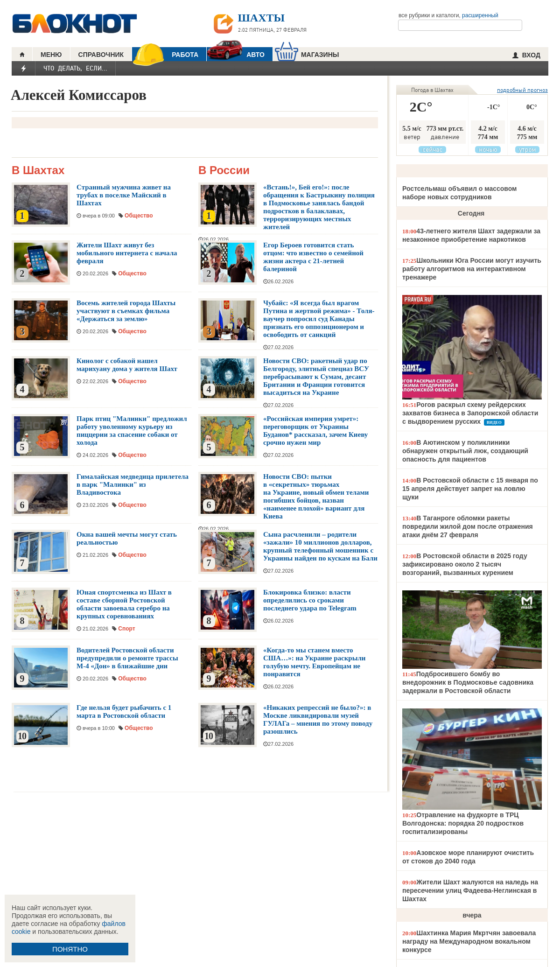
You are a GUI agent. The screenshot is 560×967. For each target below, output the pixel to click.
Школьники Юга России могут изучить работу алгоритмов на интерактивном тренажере (472, 269)
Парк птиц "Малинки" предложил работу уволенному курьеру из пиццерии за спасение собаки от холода (132, 431)
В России (224, 171)
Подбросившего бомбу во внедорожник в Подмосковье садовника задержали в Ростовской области (468, 682)
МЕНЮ (51, 55)
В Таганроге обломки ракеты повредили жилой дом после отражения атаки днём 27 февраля (468, 526)
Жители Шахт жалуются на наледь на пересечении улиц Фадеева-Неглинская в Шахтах (470, 890)
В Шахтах (38, 171)
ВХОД (526, 55)
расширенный (480, 15)
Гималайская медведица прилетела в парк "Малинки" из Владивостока (133, 484)
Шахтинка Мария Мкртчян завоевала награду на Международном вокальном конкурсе (469, 941)
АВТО (236, 54)
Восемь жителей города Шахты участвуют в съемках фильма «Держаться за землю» (126, 311)
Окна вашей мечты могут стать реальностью (127, 538)
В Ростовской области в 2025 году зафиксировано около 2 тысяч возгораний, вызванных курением (465, 564)
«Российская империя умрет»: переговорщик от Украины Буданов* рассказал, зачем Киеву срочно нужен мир (315, 431)
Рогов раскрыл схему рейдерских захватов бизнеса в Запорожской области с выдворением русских (470, 413)
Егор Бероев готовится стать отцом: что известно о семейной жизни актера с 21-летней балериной (313, 257)
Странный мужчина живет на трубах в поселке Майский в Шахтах (124, 195)
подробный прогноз (522, 90)
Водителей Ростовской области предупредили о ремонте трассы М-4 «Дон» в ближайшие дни (127, 658)
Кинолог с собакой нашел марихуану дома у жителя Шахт (127, 365)
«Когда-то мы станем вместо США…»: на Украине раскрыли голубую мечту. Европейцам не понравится (315, 662)
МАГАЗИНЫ (307, 54)
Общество (139, 216)
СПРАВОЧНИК (101, 55)
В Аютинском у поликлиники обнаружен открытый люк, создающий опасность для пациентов (465, 451)
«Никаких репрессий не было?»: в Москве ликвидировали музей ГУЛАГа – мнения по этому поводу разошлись (318, 719)
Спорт (126, 629)
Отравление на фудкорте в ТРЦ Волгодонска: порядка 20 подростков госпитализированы (463, 823)
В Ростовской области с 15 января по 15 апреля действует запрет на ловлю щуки (470, 489)
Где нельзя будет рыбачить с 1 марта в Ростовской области (124, 711)
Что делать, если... (75, 68)
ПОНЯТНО (70, 949)
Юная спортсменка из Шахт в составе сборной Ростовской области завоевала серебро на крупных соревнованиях (124, 604)
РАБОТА (165, 54)
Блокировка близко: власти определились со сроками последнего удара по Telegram (310, 600)
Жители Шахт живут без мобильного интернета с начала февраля (127, 253)
